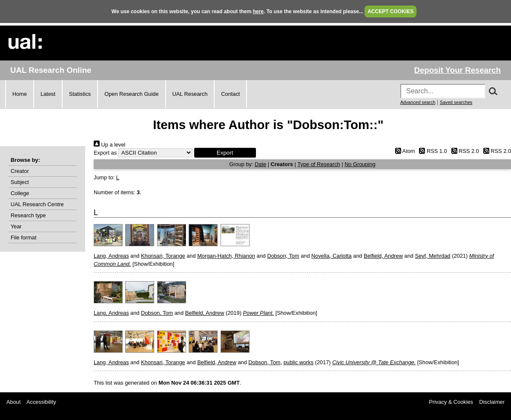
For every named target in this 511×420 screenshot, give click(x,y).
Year (16, 226)
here (258, 12)
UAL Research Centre (37, 204)
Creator (20, 171)
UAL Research (190, 94)
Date (260, 164)
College (20, 193)
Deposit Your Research (457, 70)
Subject (20, 182)
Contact (230, 94)
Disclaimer (492, 402)
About (13, 402)
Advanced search (418, 102)
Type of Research (319, 164)
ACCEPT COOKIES (390, 12)
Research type (28, 215)
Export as (105, 153)
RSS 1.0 (432, 151)
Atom (403, 151)
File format (23, 237)
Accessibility (41, 402)
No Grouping (360, 164)
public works (299, 362)
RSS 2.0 (464, 151)
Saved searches (456, 102)
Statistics (80, 94)
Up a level (109, 145)
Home (20, 94)
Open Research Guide (131, 94)
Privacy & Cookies (451, 402)
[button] (225, 153)
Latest (48, 94)
